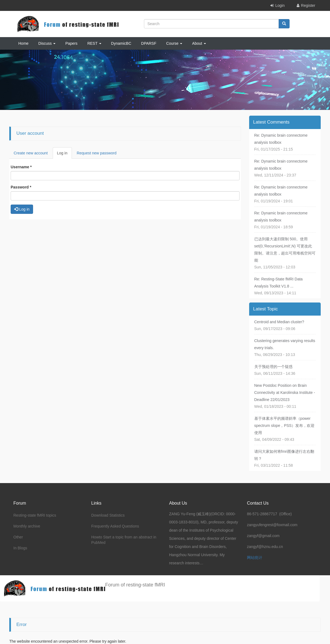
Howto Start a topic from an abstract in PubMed (124, 540)
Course (174, 43)
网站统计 (255, 558)
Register (308, 5)
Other (18, 537)
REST (94, 43)
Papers (71, 43)
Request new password (97, 153)
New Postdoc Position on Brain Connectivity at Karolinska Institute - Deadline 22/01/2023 (285, 393)
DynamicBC (121, 43)
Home (23, 43)
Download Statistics (108, 515)
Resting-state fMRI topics (35, 515)
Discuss (47, 43)
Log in (64, 155)
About (199, 43)
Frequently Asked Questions (115, 526)
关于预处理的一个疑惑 (273, 367)
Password (21, 187)
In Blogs (20, 548)
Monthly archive (27, 526)
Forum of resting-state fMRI (135, 585)
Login (280, 5)
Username (21, 167)
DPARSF (149, 43)
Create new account (31, 153)
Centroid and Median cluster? (279, 322)
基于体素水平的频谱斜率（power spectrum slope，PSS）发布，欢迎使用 (285, 426)
